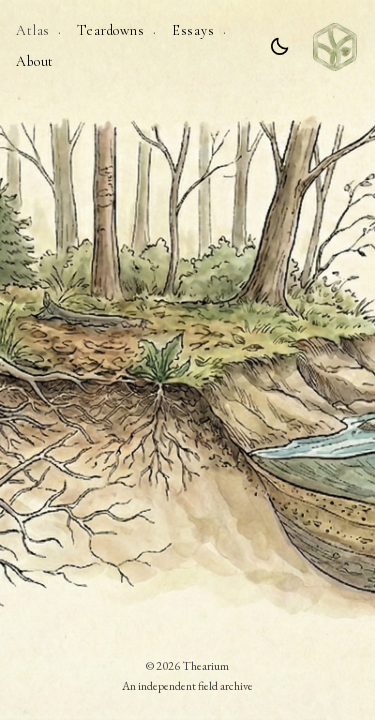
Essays (193, 30)
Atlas (33, 30)
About (35, 61)
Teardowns (111, 30)
